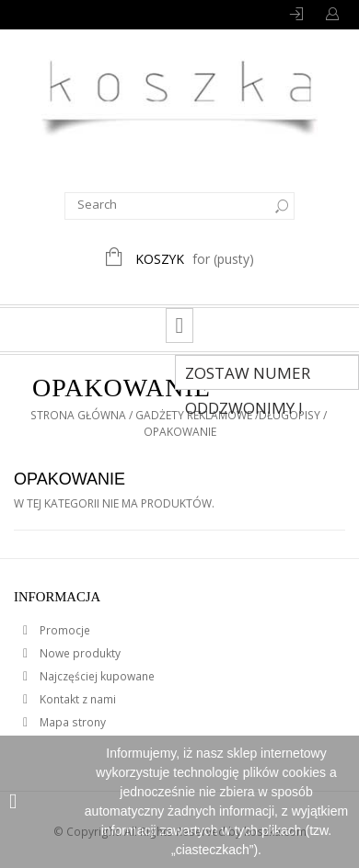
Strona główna (78, 415)
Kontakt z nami (76, 699)
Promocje (64, 630)
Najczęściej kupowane (96, 676)
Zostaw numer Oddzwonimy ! (248, 376)
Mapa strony (71, 722)
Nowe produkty (79, 653)
